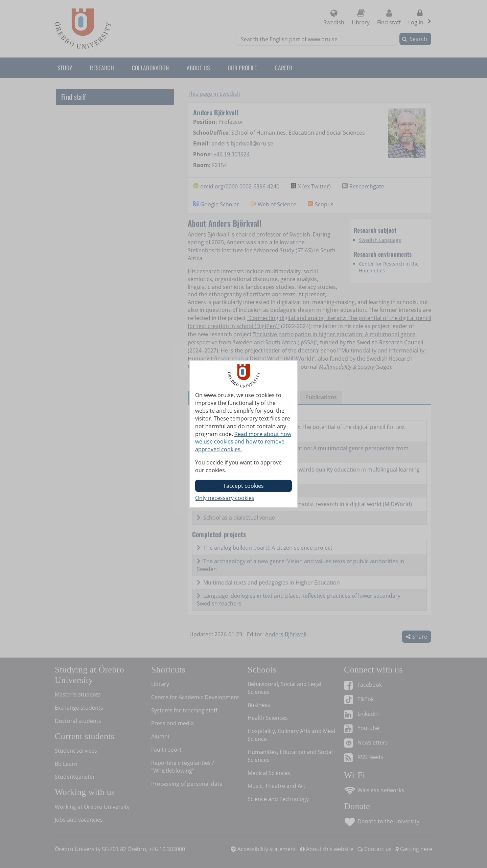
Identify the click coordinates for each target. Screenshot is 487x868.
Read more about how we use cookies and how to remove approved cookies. (243, 442)
